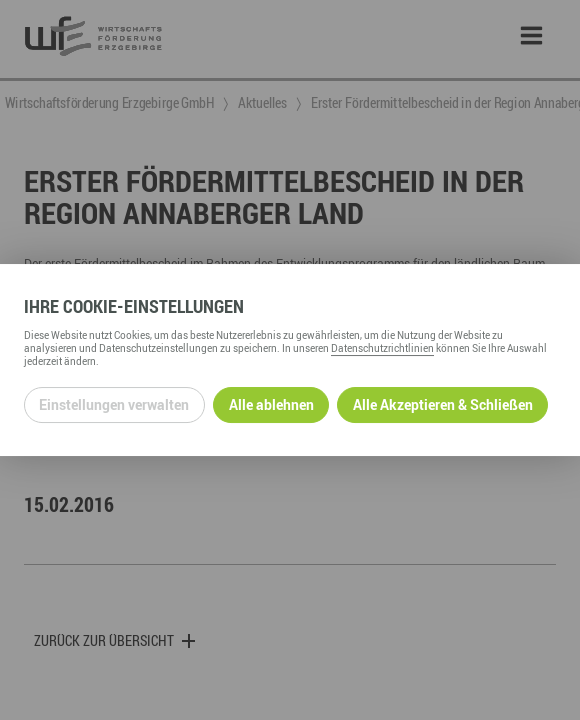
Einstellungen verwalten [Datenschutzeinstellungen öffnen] (114, 404)
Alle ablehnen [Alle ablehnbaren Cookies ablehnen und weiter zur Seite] (271, 404)
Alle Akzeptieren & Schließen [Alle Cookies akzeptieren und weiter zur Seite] (443, 404)
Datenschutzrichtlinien (382, 348)
